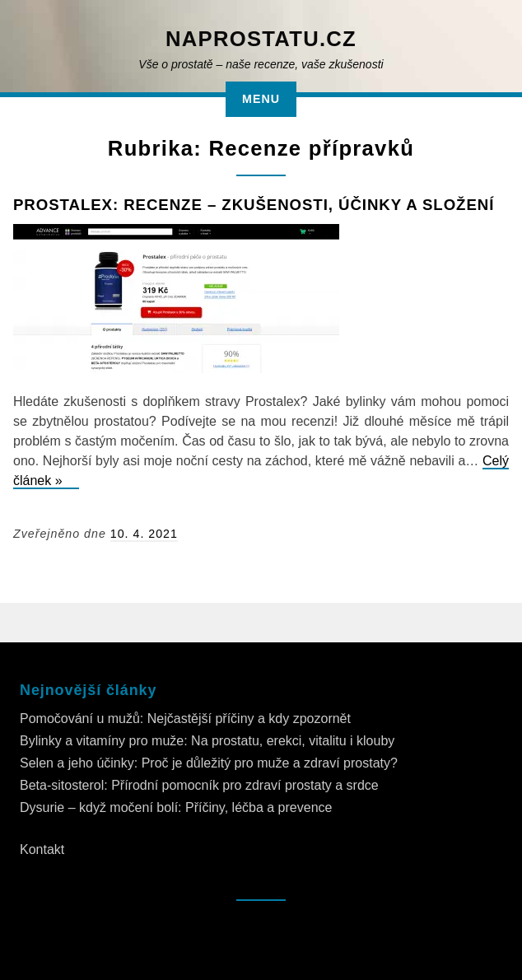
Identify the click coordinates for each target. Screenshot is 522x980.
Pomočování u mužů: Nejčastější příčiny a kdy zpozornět (185, 719)
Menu (261, 99)
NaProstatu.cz (261, 39)
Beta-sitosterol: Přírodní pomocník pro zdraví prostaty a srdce (199, 785)
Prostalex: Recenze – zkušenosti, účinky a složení (254, 205)
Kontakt (42, 849)
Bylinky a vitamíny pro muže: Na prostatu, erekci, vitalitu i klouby (207, 741)
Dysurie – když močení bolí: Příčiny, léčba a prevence (176, 807)
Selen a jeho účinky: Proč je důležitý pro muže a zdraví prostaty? (209, 763)
